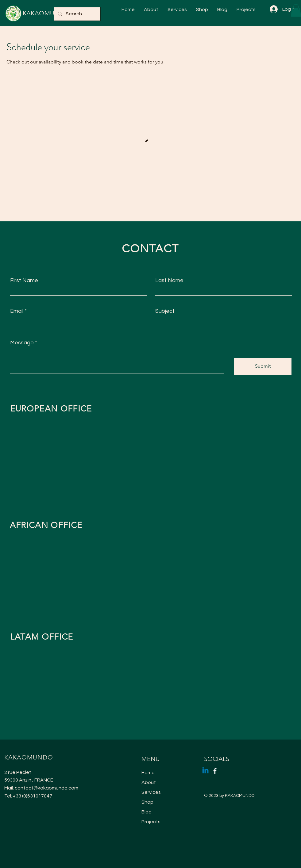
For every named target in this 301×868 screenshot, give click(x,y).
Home (148, 773)
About (149, 782)
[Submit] (263, 366)
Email (17, 311)
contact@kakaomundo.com (46, 788)
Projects (151, 822)
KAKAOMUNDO (46, 13)
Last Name (169, 281)
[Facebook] (215, 771)
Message (22, 343)
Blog (147, 812)
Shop (147, 802)
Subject (165, 311)
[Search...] (77, 14)
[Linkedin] (205, 771)
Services (151, 792)
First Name (24, 281)
